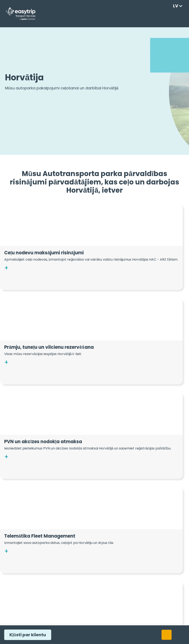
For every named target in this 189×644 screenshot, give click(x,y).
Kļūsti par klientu (26, 635)
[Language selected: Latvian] (177, 6)
